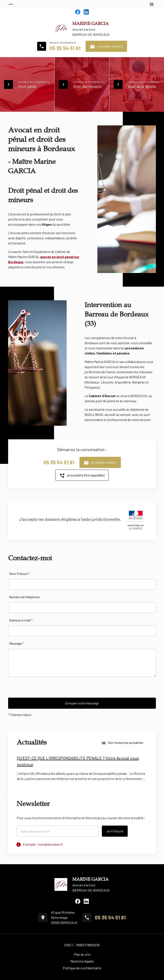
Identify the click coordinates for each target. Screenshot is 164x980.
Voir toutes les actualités (122, 743)
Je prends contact (106, 47)
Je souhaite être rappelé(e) (82, 476)
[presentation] (41, 689)
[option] (82, 770)
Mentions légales (82, 961)
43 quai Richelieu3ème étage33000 (64, 917)
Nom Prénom (20, 574)
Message (17, 643)
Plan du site (82, 954)
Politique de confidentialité (82, 968)
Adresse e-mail (21, 620)
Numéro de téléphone (24, 597)
